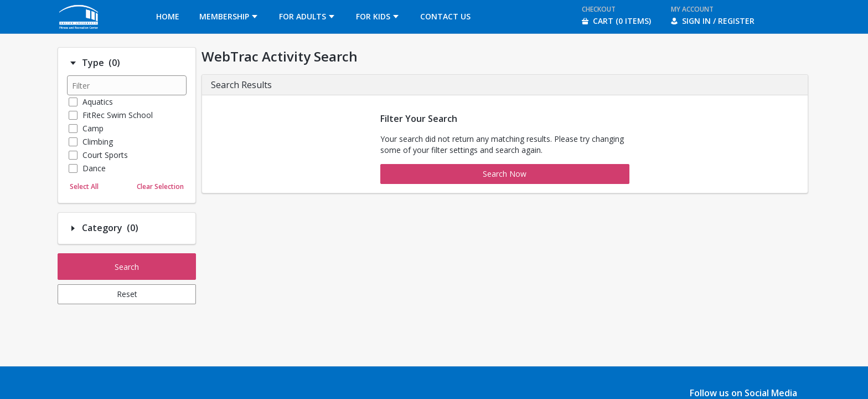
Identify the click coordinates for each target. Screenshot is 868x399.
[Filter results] (127, 85)
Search (127, 267)
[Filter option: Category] (73, 228)
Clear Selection (160, 186)
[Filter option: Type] (73, 63)
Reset (127, 294)
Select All (84, 186)
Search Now (505, 174)
